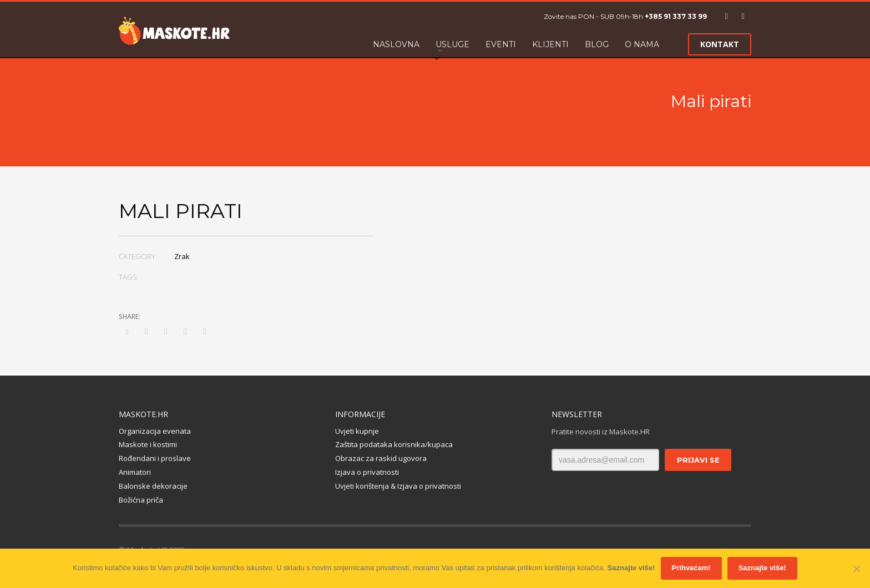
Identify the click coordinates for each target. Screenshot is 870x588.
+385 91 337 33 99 (676, 16)
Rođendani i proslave (155, 458)
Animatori (135, 472)
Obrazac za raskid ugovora (381, 458)
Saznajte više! (631, 568)
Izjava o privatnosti (367, 472)
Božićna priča (141, 500)
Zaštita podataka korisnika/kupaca (394, 444)
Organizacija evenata (155, 431)
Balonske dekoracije (153, 486)
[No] (856, 569)
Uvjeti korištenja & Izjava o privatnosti (398, 486)
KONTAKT (720, 44)
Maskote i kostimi (148, 444)
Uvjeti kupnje (357, 431)
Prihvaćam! (691, 568)
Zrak (182, 256)
